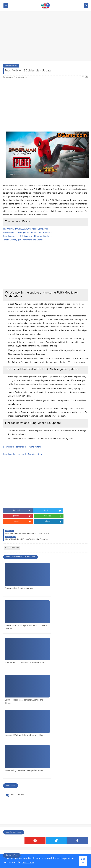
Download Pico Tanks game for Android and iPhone (66, 616)
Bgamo (58, 861)
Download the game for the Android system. (23, 454)
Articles (10, 798)
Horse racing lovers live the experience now (65, 653)
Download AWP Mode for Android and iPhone (21, 653)
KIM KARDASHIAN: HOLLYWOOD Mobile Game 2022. (26, 229)
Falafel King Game (12, 743)
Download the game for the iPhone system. (22, 447)
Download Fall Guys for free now (19, 577)
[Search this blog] (41, 849)
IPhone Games (12, 803)
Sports (9, 824)
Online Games (11, 66)
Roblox (9, 819)
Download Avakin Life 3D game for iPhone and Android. (27, 236)
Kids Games (11, 808)
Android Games (13, 793)
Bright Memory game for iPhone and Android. (24, 240)
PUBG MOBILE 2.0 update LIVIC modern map (22, 616)
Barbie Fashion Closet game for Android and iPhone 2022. (28, 233)
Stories (9, 829)
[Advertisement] (45, 37)
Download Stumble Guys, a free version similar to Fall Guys (66, 579)
